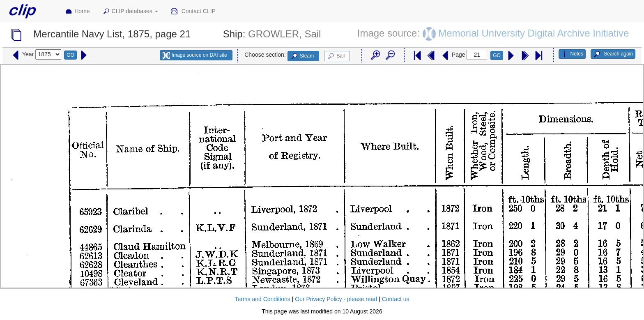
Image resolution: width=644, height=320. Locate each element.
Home (77, 12)
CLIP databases (130, 12)
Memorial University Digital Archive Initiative (534, 33)
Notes (572, 54)
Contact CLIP (193, 12)
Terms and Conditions (262, 299)
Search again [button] (613, 54)
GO (70, 55)
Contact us (396, 299)
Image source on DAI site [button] (195, 55)
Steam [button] (302, 56)
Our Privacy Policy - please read (336, 299)
